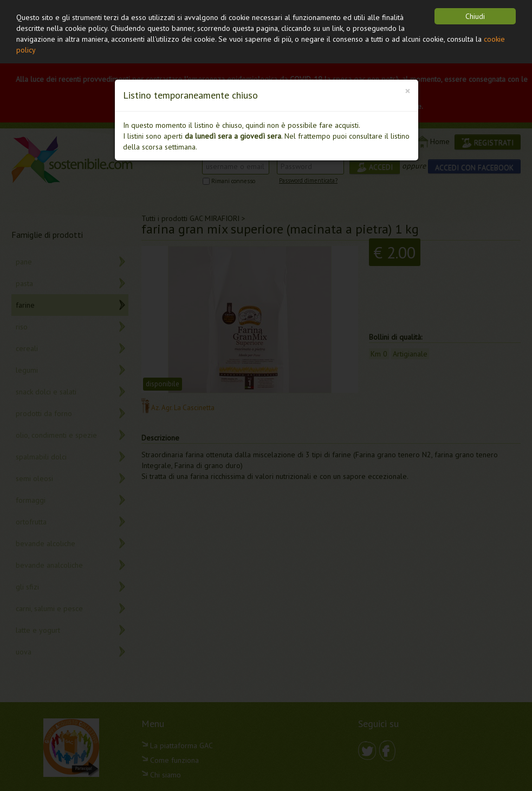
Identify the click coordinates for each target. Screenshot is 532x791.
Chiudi (475, 16)
